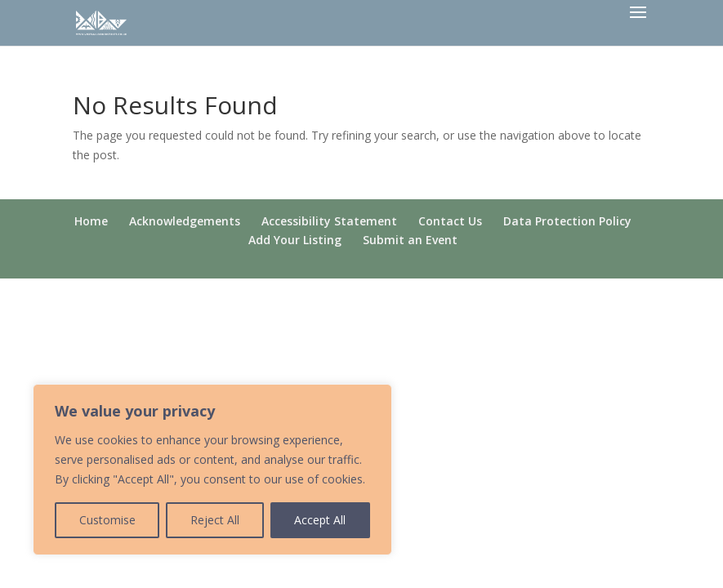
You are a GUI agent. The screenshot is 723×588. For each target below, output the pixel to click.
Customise (107, 520)
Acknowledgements (185, 221)
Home (91, 221)
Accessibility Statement (329, 221)
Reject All (215, 520)
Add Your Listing (295, 240)
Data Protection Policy (567, 221)
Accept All (320, 520)
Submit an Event (410, 240)
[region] (212, 470)
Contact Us (450, 221)
